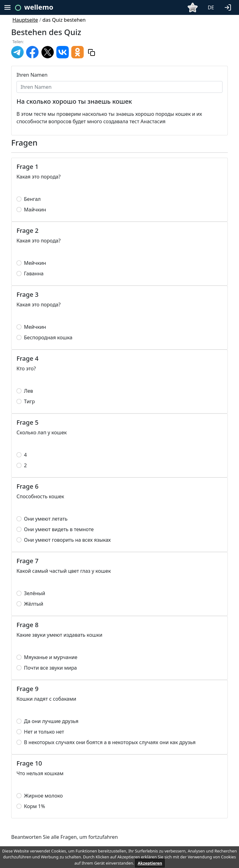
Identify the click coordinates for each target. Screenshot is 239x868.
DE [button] (211, 7)
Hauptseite (25, 20)
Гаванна (34, 274)
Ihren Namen (32, 75)
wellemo (39, 7)
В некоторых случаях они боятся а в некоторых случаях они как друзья (110, 742)
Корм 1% (35, 806)
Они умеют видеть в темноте (59, 529)
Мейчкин (35, 263)
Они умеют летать (46, 519)
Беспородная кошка (48, 337)
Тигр (29, 401)
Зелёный (35, 593)
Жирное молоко (43, 796)
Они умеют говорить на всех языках (67, 540)
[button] (229, 7)
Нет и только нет (44, 732)
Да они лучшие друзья (51, 721)
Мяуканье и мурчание (51, 657)
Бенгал (32, 199)
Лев (28, 391)
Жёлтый (34, 604)
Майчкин (35, 210)
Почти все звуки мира (50, 668)
